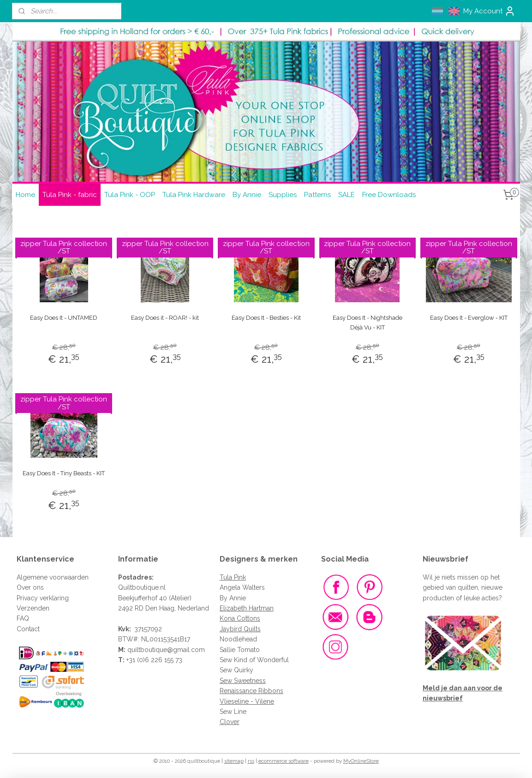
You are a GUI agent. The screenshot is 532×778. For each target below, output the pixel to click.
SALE (347, 195)
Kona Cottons (240, 618)
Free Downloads (389, 195)
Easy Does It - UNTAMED (64, 318)
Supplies (283, 195)
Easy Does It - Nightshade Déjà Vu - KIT (367, 323)
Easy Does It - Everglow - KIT (468, 318)
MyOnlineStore (361, 761)
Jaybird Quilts (240, 629)
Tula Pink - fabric (70, 195)
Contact (28, 629)
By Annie (247, 195)
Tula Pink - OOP (130, 195)
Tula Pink (233, 577)
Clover (230, 722)
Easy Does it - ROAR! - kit (165, 318)
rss (251, 761)
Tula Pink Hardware (194, 195)
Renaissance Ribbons (251, 691)
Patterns (317, 195)
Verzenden (33, 608)
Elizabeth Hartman (247, 608)
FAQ (23, 618)
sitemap (234, 761)
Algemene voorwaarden (53, 577)
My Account (489, 11)
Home (25, 195)
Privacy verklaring (43, 598)
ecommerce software (284, 761)
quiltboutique (147, 650)
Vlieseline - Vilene (247, 701)
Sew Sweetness (243, 681)
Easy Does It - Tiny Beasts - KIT (64, 473)
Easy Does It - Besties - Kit (266, 318)
